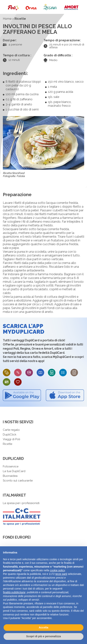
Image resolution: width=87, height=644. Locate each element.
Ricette (8, 444)
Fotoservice (11, 466)
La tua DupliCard (14, 471)
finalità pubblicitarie (14, 592)
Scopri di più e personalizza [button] (43, 636)
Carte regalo (11, 430)
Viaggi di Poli (11, 439)
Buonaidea (10, 476)
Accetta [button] (43, 627)
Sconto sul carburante (18, 481)
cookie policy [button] (57, 570)
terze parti (61, 574)
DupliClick (10, 435)
